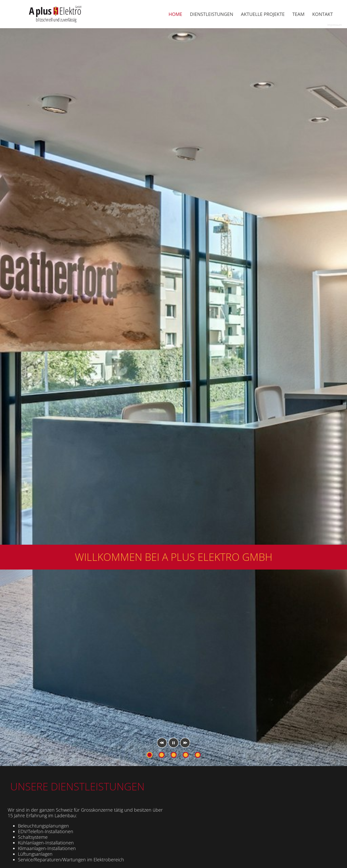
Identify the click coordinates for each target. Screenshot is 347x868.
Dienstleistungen (212, 14)
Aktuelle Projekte (263, 14)
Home (175, 14)
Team (299, 14)
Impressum (335, 25)
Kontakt (323, 14)
